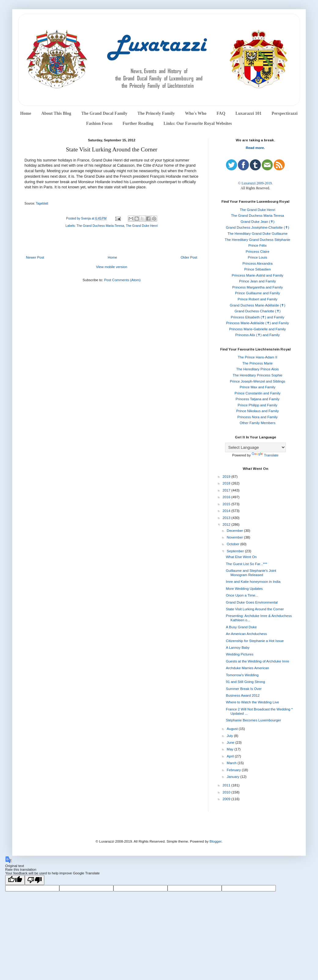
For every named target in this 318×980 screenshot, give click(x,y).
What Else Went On (241, 557)
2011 (227, 785)
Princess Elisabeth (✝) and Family (258, 317)
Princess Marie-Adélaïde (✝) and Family (257, 323)
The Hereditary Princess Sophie (257, 375)
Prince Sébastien (258, 269)
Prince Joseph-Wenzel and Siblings (258, 381)
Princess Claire (258, 252)
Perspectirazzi (285, 113)
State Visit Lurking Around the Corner (255, 609)
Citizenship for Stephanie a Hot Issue (255, 641)
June (231, 742)
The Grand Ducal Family (104, 113)
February (234, 770)
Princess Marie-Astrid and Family (258, 275)
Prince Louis (258, 257)
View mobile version (112, 267)
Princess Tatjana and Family (257, 399)
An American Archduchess (246, 634)
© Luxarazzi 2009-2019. (255, 183)
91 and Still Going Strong (246, 682)
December (235, 531)
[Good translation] (15, 880)
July (231, 736)
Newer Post (35, 257)
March (232, 763)
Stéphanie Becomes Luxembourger (253, 720)
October (234, 544)
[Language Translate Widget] (255, 447)
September (236, 551)
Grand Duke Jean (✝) (258, 222)
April (231, 756)
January (234, 777)
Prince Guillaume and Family (258, 293)
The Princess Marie (258, 363)
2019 (227, 477)
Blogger (215, 841)
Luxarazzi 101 (248, 113)
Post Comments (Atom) (122, 280)
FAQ (221, 113)
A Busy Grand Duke (241, 627)
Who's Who (196, 113)
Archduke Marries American (248, 668)
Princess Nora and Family (257, 417)
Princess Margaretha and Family (257, 287)
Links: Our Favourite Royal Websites (198, 123)
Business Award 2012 (243, 695)
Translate (265, 455)
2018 (227, 483)
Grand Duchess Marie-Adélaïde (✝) (257, 305)
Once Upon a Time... (242, 595)
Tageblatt (42, 203)
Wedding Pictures (240, 654)
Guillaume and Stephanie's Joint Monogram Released (251, 573)
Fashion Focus (99, 123)
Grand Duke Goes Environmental (252, 602)
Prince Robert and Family (257, 299)
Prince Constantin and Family (257, 393)
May (231, 749)
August (233, 729)
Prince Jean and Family (257, 281)
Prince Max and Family (258, 387)
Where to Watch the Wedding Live (253, 702)
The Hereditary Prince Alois (258, 369)
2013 (227, 518)
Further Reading (138, 123)
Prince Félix (257, 245)
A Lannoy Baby (238, 648)
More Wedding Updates (244, 589)
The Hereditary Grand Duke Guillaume (257, 234)
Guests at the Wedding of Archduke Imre (258, 661)
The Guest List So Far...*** (247, 564)
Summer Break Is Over (244, 689)
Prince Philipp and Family (257, 405)
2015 (227, 504)
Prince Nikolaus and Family (258, 411)
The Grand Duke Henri (142, 226)
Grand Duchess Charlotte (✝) (258, 311)
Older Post (189, 257)
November (235, 537)
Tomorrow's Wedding (242, 675)
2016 (227, 497)
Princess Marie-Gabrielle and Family (258, 329)
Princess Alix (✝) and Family (257, 335)
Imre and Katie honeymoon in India (253, 582)
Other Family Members (258, 423)
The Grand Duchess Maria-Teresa (100, 226)
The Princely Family (156, 113)
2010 (227, 792)
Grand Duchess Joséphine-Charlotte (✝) (258, 227)
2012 (227, 524)
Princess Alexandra (257, 263)
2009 (227, 799)
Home (26, 113)
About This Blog (56, 113)
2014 (227, 511)
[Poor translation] (35, 880)
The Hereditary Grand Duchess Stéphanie (257, 240)
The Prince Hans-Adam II (258, 357)
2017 (227, 490)
